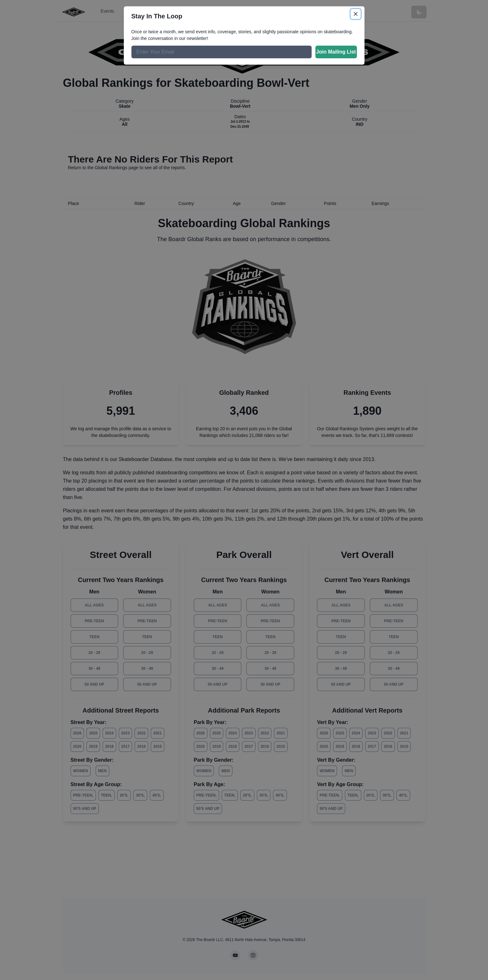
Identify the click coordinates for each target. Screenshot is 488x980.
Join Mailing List (336, 52)
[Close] (356, 14)
